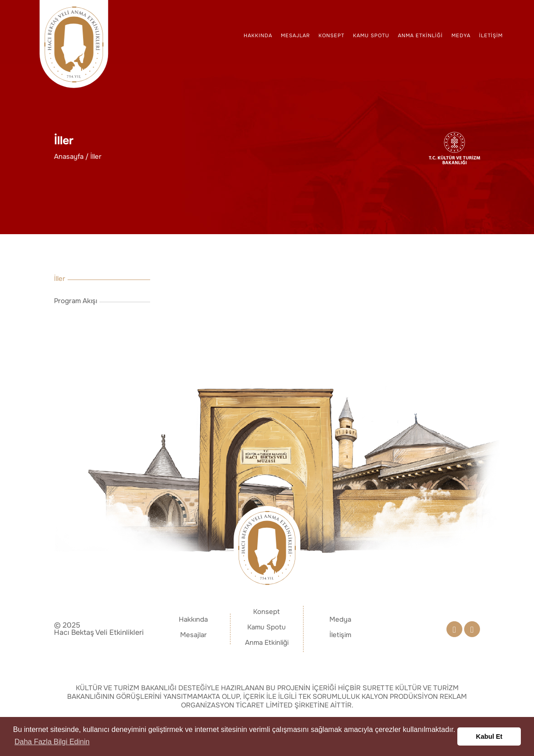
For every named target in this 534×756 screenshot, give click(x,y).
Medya (461, 35)
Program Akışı (76, 301)
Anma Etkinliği (420, 35)
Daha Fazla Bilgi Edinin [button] (52, 742)
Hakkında (258, 35)
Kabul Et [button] (489, 736)
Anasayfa (69, 157)
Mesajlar (295, 35)
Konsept (331, 35)
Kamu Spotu (371, 35)
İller (96, 157)
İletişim (491, 35)
